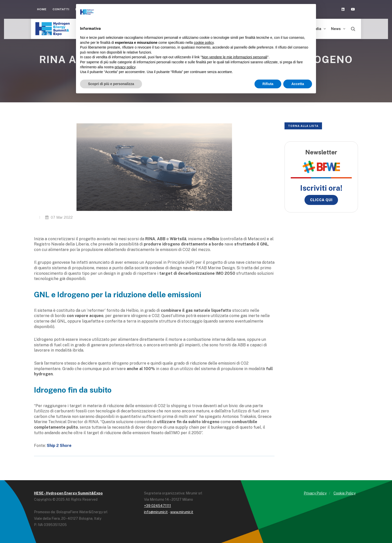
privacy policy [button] (125, 67)
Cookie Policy (344, 493)
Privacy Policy (315, 493)
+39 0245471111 (157, 506)
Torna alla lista (303, 126)
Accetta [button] (298, 84)
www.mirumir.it (182, 512)
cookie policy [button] (204, 43)
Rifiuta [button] (268, 84)
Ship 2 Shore (59, 446)
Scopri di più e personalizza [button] (111, 84)
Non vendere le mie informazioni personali (234, 57)
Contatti (61, 9)
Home (42, 9)
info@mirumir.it (156, 512)
